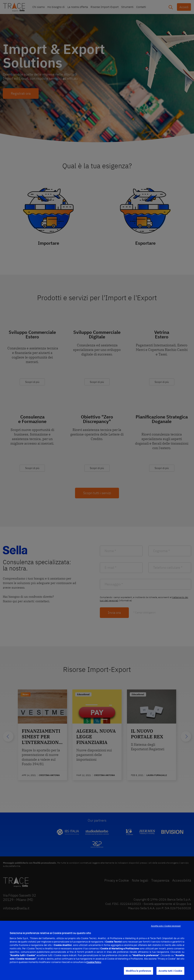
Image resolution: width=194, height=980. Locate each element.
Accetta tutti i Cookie (170, 971)
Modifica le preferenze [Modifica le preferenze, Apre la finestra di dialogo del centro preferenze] (138, 971)
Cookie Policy (94, 962)
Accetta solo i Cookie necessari (166, 926)
